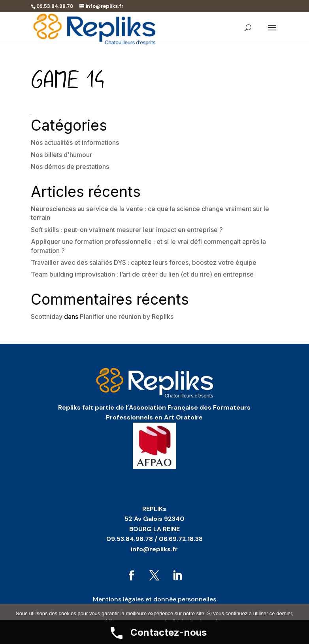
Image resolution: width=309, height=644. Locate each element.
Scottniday (47, 316)
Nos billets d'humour (61, 155)
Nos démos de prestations (70, 167)
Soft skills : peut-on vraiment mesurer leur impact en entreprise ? (127, 230)
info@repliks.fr (154, 549)
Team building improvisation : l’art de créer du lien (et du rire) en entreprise (142, 274)
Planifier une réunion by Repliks (127, 316)
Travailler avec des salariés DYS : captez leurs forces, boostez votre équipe (144, 262)
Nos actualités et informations (75, 142)
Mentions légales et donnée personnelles (154, 599)
